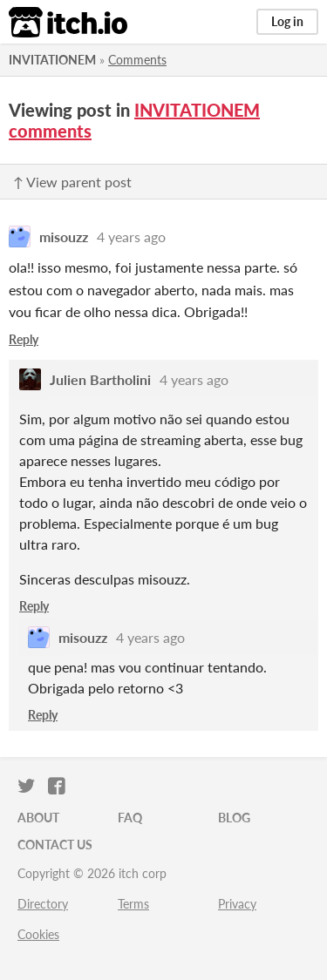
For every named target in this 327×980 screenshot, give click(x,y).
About (38, 818)
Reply (24, 339)
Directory (43, 904)
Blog (234, 818)
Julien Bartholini (100, 379)
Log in (287, 21)
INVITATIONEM (52, 60)
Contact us (55, 845)
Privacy (237, 904)
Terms (133, 904)
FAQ (130, 818)
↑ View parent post (72, 182)
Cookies (38, 934)
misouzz (64, 237)
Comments (137, 60)
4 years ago (131, 237)
